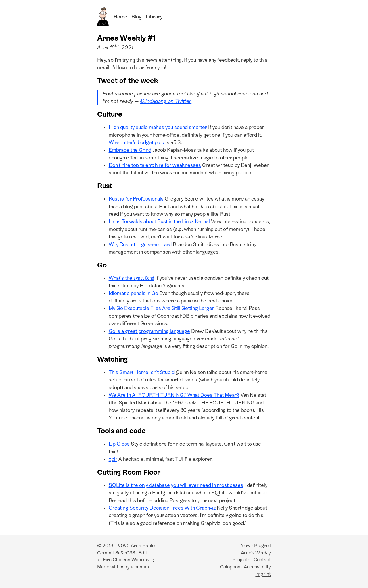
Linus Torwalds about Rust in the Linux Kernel (159, 221)
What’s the (131, 278)
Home (120, 17)
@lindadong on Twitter (166, 101)
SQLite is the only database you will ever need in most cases (176, 485)
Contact (262, 560)
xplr (113, 459)
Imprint (263, 574)
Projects (241, 560)
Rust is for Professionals (136, 199)
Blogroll (262, 546)
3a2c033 (125, 553)
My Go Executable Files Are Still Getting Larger (161, 308)
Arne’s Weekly (256, 553)
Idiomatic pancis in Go (133, 293)
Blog (137, 17)
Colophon (230, 567)
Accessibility (257, 567)
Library (154, 17)
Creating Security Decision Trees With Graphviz (162, 508)
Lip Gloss (119, 444)
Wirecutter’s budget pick (137, 142)
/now (246, 546)
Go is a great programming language (149, 331)
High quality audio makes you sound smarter (158, 127)
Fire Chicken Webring (126, 560)
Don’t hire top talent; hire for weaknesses (155, 165)
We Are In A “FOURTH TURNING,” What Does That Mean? (174, 395)
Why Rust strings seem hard (140, 244)
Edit (143, 553)
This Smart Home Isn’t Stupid (142, 372)
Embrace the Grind (130, 150)
